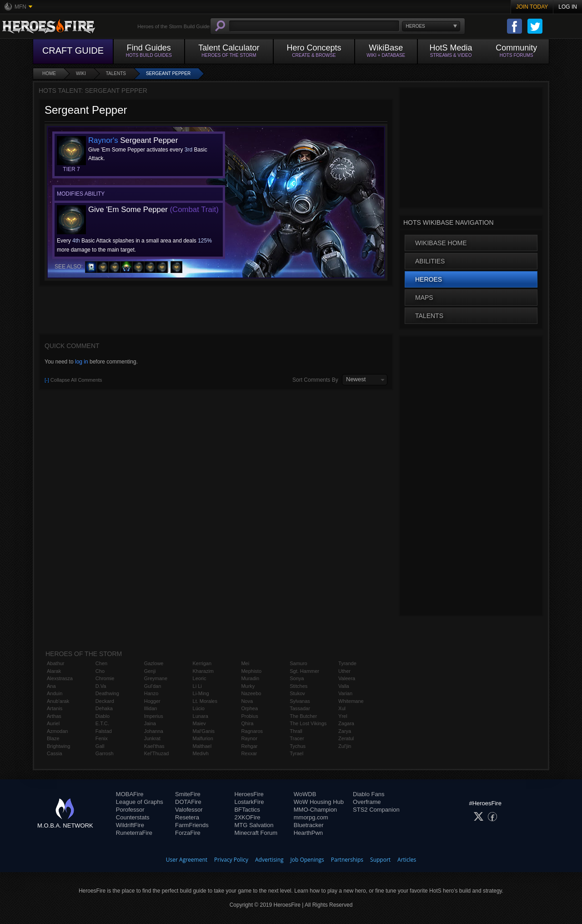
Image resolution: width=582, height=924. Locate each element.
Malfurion (203, 738)
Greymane (156, 678)
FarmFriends (192, 825)
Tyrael (296, 753)
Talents (116, 73)
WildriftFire (130, 825)
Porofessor (130, 810)
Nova (247, 701)
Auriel (53, 723)
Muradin (250, 678)
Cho (100, 671)
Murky (248, 686)
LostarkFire (249, 802)
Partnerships (347, 860)
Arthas (54, 716)
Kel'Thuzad (157, 753)
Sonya (297, 678)
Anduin (55, 693)
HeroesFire (249, 794)
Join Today (532, 7)
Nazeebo (251, 693)
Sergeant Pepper (168, 73)
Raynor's (103, 140)
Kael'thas (154, 746)
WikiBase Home (441, 243)
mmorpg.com (311, 817)
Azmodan (57, 731)
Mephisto (251, 671)
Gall (100, 746)
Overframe (367, 802)
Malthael (202, 746)
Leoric (200, 678)
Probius (249, 716)
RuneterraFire (134, 833)
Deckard (105, 701)
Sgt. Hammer (304, 671)
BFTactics (247, 810)
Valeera (347, 678)
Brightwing (58, 746)
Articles (407, 860)
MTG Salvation (254, 825)
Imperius (154, 716)
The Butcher (303, 716)
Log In (568, 7)
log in (82, 362)
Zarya (345, 731)
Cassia (55, 753)
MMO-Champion (315, 810)
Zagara (346, 723)
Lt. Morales (205, 701)
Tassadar (300, 708)
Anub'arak (58, 701)
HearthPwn (308, 833)
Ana (51, 686)
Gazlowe (154, 663)
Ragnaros (252, 731)
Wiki (81, 73)
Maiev (199, 723)
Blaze (53, 738)
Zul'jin (345, 746)
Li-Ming (201, 693)
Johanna (154, 731)
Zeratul (346, 738)
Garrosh (105, 753)
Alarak (54, 671)
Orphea (249, 708)
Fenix (102, 738)
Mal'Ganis (204, 731)
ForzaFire (188, 833)
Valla (344, 686)
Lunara (201, 716)
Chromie (105, 678)
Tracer (297, 738)
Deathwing (107, 693)
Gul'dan (153, 686)
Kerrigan (202, 663)
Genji (150, 671)
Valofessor (189, 810)
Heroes (429, 279)
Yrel (343, 716)
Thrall (296, 731)
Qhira (247, 723)
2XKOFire (247, 817)
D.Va (101, 686)
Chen (101, 663)
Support (380, 860)
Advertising (269, 860)
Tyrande (347, 663)
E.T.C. (102, 723)
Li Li (197, 686)
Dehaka (104, 708)
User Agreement (187, 860)
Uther (344, 671)
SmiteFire (188, 794)
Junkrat (152, 738)
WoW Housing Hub (319, 802)
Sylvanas (300, 701)
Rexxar (249, 753)
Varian (345, 693)
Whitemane (351, 701)
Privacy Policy (231, 860)
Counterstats (133, 817)
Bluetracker (309, 825)
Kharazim (203, 671)
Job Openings (307, 860)
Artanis (55, 708)
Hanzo (151, 693)
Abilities (430, 261)
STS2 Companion (376, 810)
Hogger (152, 701)
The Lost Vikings (308, 723)
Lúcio (199, 708)
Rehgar (249, 746)
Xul (342, 708)
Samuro (299, 663)
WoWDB (305, 794)
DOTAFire (188, 802)
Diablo (103, 716)
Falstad (104, 731)
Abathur (56, 663)
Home (49, 73)
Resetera (187, 817)
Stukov (297, 693)
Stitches (299, 686)
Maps (424, 298)
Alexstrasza (60, 678)
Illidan (151, 708)
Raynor (249, 738)
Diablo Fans (369, 794)
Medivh (201, 753)
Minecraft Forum (256, 833)
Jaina (150, 723)
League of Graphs (140, 802)
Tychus (298, 746)
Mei (245, 663)
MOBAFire (130, 794)
